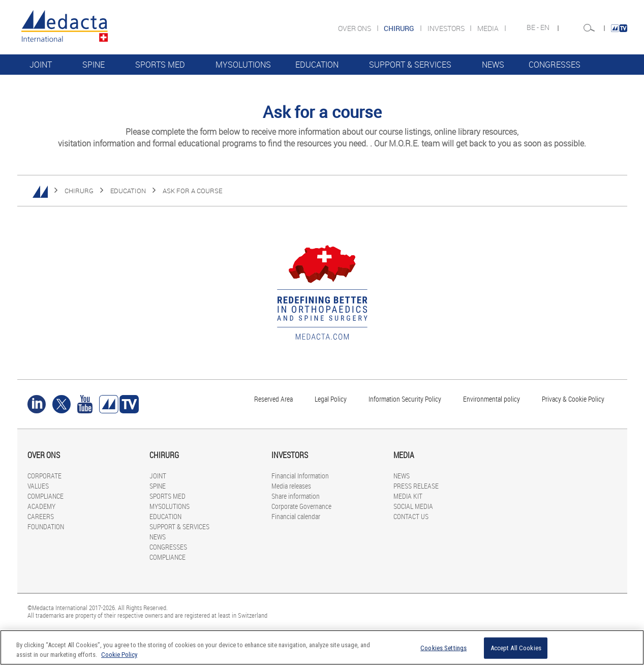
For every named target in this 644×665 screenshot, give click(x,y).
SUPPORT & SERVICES (410, 65)
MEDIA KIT (408, 496)
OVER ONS (355, 28)
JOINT (41, 65)
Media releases (291, 486)
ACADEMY (41, 506)
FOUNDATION (46, 526)
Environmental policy (492, 399)
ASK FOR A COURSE (192, 191)
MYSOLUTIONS (243, 65)
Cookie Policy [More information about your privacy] (119, 655)
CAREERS (41, 516)
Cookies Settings (443, 648)
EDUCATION (317, 65)
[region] (322, 647)
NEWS (493, 65)
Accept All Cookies (516, 648)
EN (546, 27)
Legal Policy (331, 399)
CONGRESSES (555, 65)
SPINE (94, 65)
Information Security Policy (405, 399)
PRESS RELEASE (416, 486)
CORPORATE (44, 476)
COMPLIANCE (54, 85)
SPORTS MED (160, 65)
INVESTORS (447, 28)
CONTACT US (411, 516)
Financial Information (300, 476)
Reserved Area (273, 399)
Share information (296, 496)
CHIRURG (79, 191)
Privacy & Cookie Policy (573, 399)
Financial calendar (296, 516)
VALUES (38, 486)
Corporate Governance (301, 506)
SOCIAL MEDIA (413, 506)
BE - (533, 27)
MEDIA (489, 28)
